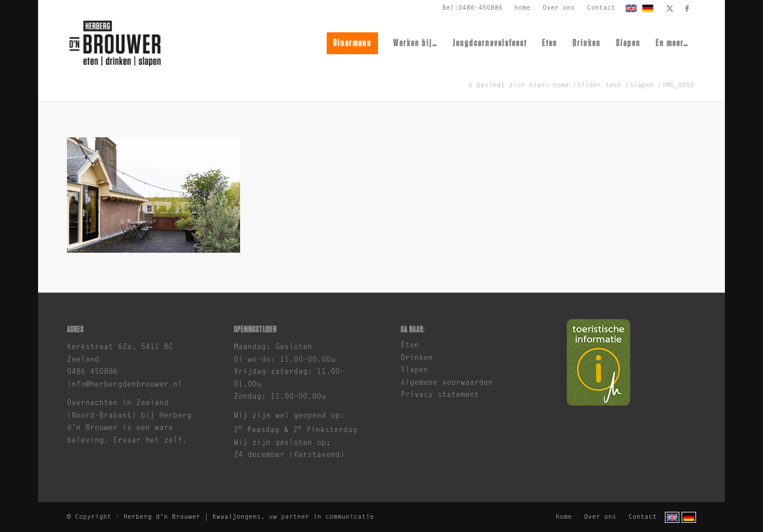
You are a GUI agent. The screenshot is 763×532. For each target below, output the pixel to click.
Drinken (417, 358)
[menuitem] (523, 9)
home (522, 8)
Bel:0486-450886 (472, 8)
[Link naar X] (670, 9)
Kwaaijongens (237, 517)
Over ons (559, 8)
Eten (410, 345)
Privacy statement (440, 395)
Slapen (414, 370)
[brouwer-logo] (115, 43)
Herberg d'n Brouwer (162, 517)
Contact (601, 8)
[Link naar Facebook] (687, 9)
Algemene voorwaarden (447, 383)
